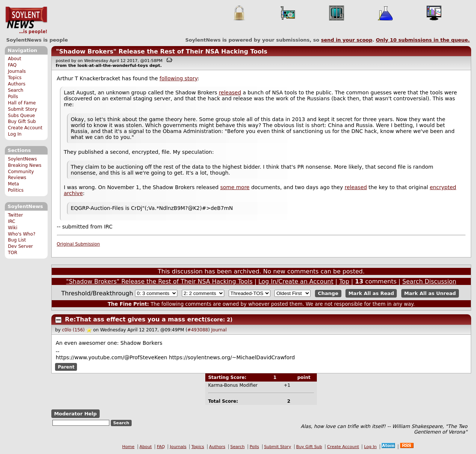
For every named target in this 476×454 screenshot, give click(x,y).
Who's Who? (22, 234)
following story (178, 78)
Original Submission (78, 244)
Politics (16, 190)
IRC (12, 221)
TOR (12, 253)
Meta (13, 184)
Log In (15, 134)
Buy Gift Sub (22, 121)
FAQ (12, 65)
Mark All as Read (371, 293)
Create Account (25, 128)
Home (128, 447)
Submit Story (22, 109)
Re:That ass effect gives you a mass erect (135, 319)
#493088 (198, 330)
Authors (17, 84)
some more (235, 187)
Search (16, 90)
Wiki (12, 228)
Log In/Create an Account (296, 281)
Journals (17, 71)
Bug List (17, 240)
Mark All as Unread (430, 293)
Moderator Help (75, 414)
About (15, 59)
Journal (219, 330)
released (230, 93)
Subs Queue (21, 116)
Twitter (15, 215)
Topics (15, 78)
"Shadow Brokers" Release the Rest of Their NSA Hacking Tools (161, 51)
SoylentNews (26, 20)
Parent (66, 367)
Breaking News (25, 165)
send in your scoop (347, 40)
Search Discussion (429, 281)
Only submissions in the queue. (423, 40)
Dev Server (20, 246)
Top (344, 281)
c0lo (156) (73, 330)
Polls (13, 97)
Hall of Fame (22, 103)
